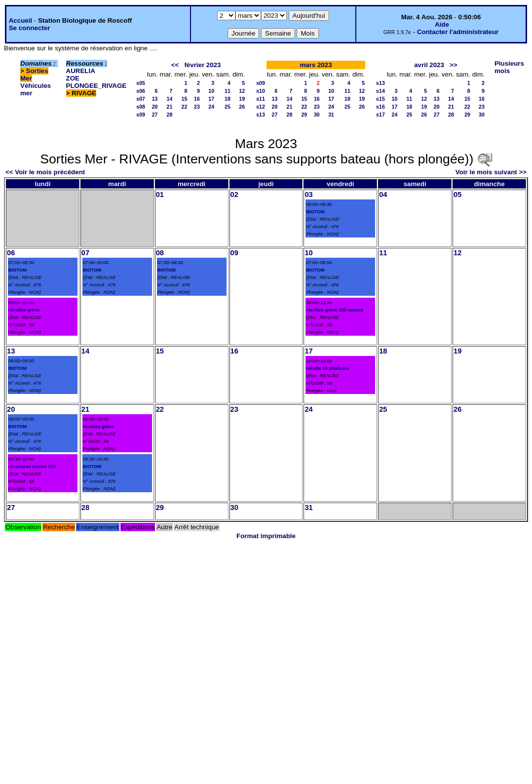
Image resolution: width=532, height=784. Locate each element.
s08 (141, 107)
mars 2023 (316, 65)
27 (155, 115)
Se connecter (30, 28)
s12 (261, 107)
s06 (141, 91)
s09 (141, 115)
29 (304, 115)
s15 (380, 99)
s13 (261, 115)
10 (211, 91)
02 (234, 195)
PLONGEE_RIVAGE (96, 86)
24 (211, 107)
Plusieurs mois (509, 67)
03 (308, 195)
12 (242, 91)
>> (454, 65)
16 (197, 99)
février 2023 (202, 65)
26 (242, 107)
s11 (261, 99)
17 (211, 99)
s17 (380, 115)
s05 (141, 83)
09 (234, 253)
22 (185, 107)
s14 (380, 91)
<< (175, 65)
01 (160, 195)
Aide (442, 24)
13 (155, 99)
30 (317, 115)
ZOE (73, 78)
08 (160, 253)
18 (228, 99)
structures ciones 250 (32, 467)
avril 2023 (429, 65)
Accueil (20, 20)
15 (185, 99)
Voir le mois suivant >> (491, 172)
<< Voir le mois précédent (45, 172)
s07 (141, 99)
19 (242, 99)
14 (170, 99)
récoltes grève (24, 310)
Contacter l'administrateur (458, 32)
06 (11, 253)
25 (228, 107)
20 (155, 107)
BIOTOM (315, 212)
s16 (380, 107)
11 (228, 91)
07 (85, 253)
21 (170, 107)
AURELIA (81, 71)
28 (170, 115)
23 (197, 107)
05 (457, 195)
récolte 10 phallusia (327, 368)
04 (383, 195)
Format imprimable (266, 536)
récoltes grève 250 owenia (335, 310)
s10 (261, 91)
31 (331, 115)
